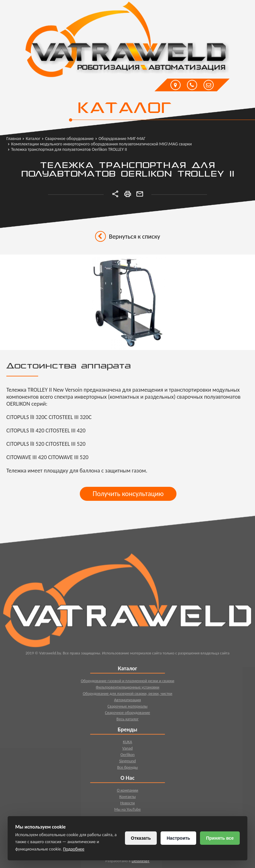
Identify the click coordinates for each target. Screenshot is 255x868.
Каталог (124, 109)
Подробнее (74, 849)
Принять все (220, 838)
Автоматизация (128, 701)
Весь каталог (127, 720)
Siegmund (127, 762)
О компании (127, 791)
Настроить (178, 838)
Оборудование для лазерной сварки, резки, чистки (127, 695)
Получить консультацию (128, 494)
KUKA (127, 743)
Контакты (127, 798)
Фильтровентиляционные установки (127, 688)
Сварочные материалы (127, 707)
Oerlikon (128, 756)
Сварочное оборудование (127, 714)
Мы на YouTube (127, 811)
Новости (127, 804)
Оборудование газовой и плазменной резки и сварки (127, 682)
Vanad (128, 749)
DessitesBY (141, 862)
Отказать (141, 838)
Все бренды (127, 769)
